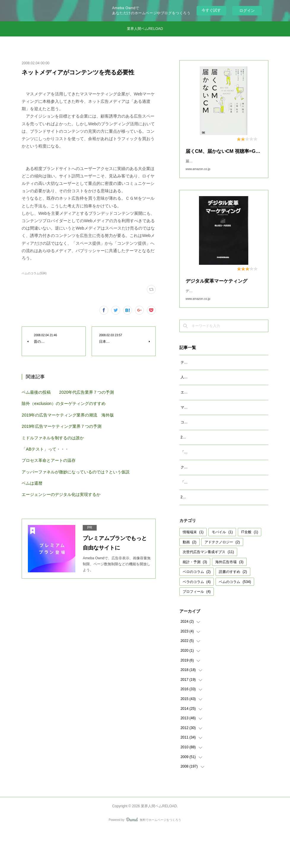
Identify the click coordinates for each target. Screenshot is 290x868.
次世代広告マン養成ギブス (208, 590)
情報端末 (193, 570)
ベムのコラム (235, 620)
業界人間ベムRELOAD (145, 29)
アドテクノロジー (222, 580)
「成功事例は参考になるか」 (204, 514)
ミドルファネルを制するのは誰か (53, 438)
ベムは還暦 (32, 483)
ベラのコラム (197, 620)
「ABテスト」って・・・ (45, 449)
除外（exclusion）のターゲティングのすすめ (63, 403)
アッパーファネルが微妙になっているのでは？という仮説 (76, 472)
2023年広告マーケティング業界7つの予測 (214, 462)
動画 (190, 580)
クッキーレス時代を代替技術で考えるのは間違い (220, 499)
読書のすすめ (233, 610)
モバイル (222, 570)
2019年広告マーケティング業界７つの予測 (62, 426)
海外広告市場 (229, 600)
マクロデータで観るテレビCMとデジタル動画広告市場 (224, 426)
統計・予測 (195, 600)
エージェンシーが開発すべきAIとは (209, 411)
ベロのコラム (197, 610)
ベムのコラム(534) (34, 273)
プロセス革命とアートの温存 (49, 460)
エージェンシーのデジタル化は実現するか (61, 494)
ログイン (247, 11)
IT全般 (250, 570)
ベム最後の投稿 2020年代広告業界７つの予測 (68, 392)
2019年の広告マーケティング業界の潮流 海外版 (68, 415)
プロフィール (197, 630)
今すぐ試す (211, 10)
